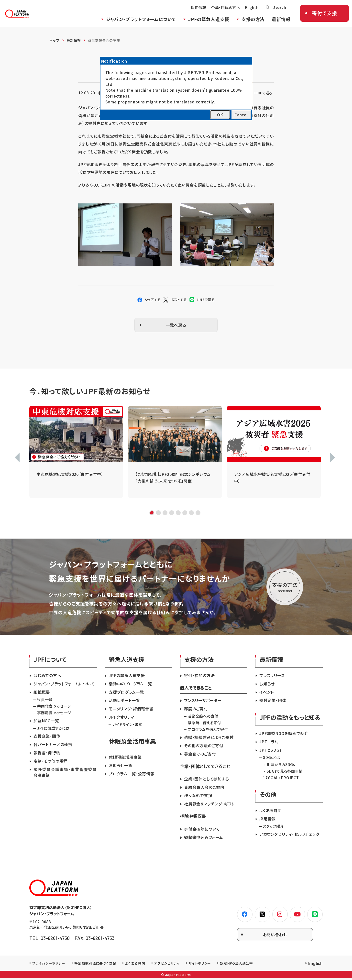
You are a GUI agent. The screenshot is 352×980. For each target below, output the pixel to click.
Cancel (241, 115)
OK (220, 115)
